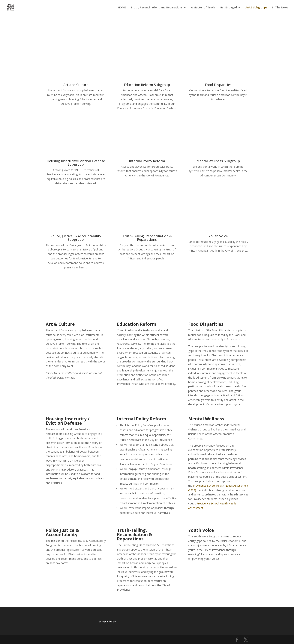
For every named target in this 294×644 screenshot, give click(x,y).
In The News (280, 8)
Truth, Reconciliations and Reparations (157, 8)
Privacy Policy (107, 621)
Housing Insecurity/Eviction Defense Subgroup (76, 163)
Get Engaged (228, 8)
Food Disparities (218, 85)
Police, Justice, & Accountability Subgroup (76, 238)
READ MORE (76, 116)
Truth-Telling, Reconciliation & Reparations (147, 238)
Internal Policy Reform (147, 161)
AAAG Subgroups (256, 8)
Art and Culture (76, 85)
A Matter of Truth (203, 8)
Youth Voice (218, 236)
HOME (122, 8)
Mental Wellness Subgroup (218, 161)
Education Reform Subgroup (147, 85)
